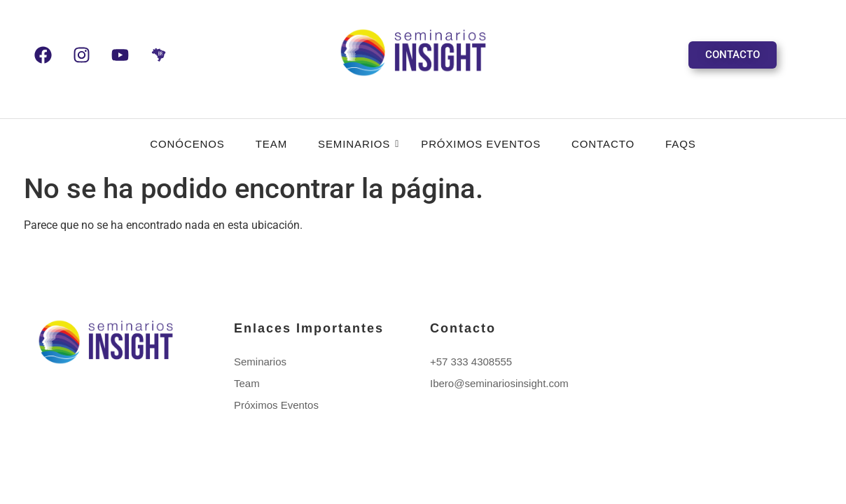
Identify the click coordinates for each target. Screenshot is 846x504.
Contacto (603, 144)
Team (271, 144)
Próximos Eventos (481, 144)
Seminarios (358, 144)
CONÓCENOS (187, 144)
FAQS (681, 144)
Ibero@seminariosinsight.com (499, 383)
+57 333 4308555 (471, 362)
